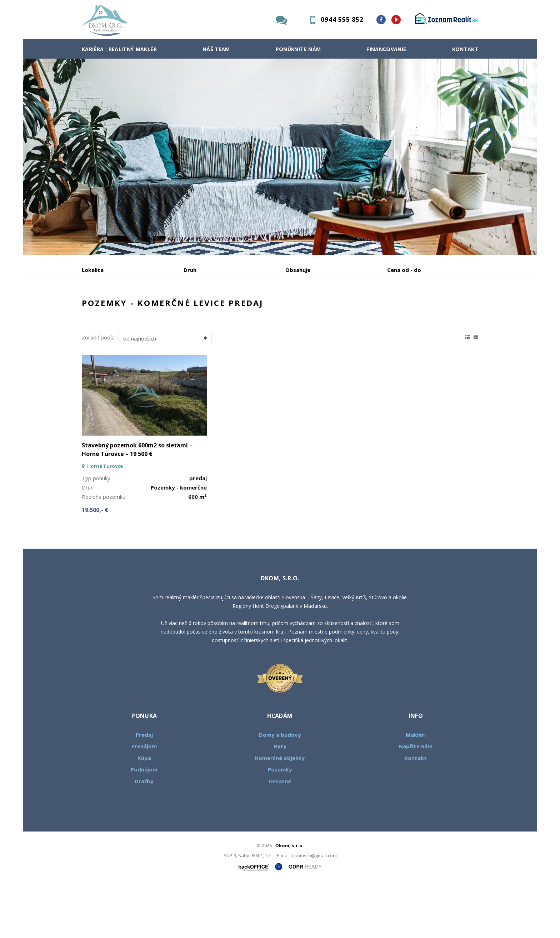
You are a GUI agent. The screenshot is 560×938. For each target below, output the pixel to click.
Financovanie (386, 49)
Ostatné (280, 835)
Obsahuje (298, 270)
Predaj (104, 307)
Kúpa (189, 307)
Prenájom (147, 307)
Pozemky (280, 824)
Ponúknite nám (298, 49)
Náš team (216, 49)
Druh (190, 270)
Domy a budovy (280, 789)
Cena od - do (404, 270)
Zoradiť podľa (98, 392)
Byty (280, 800)
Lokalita (93, 270)
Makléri (416, 789)
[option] (280, 157)
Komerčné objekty (280, 812)
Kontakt (465, 49)
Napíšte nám (416, 800)
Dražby (144, 835)
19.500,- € (95, 564)
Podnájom (231, 307)
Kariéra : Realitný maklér (119, 49)
